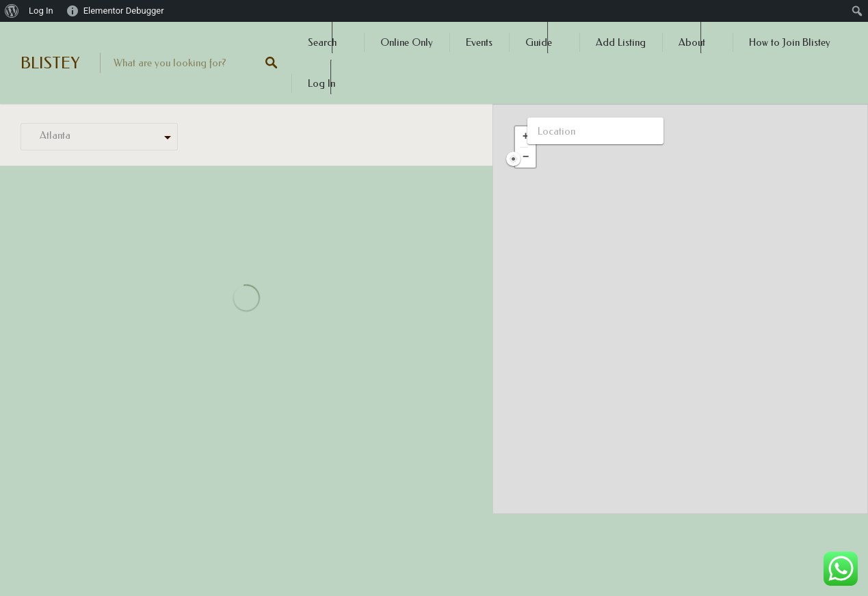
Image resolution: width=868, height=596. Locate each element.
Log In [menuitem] (41, 11)
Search (322, 42)
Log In (321, 83)
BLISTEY (50, 63)
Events (479, 42)
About (692, 42)
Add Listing (621, 42)
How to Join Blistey (790, 42)
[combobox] (99, 137)
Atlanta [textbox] (51, 135)
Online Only (407, 42)
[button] (525, 137)
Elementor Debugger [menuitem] (124, 11)
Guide (539, 42)
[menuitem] (12, 11)
